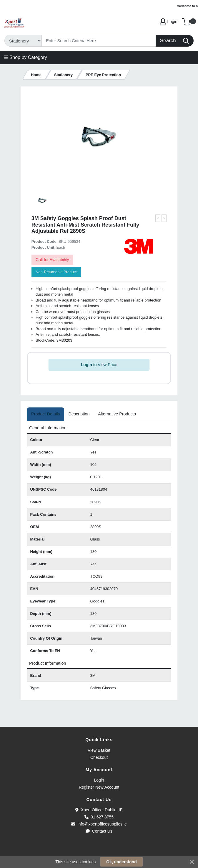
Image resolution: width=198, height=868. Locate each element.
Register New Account (99, 787)
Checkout (99, 757)
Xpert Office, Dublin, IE (99, 810)
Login (99, 780)
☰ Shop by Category (25, 57)
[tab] (46, 414)
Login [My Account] (169, 22)
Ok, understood (121, 862)
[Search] (99, 41)
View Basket (99, 750)
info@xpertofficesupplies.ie (99, 824)
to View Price (99, 365)
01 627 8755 (99, 817)
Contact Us (99, 831)
